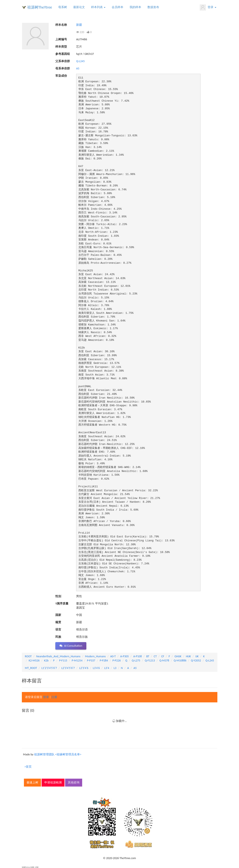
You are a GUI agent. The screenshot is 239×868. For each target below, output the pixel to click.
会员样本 (118, 7)
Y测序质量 (62, 604)
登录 (208, 7)
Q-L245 (80, 61)
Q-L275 (136, 661)
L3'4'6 (96, 668)
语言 (58, 630)
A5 (78, 68)
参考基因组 (63, 54)
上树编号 (61, 39)
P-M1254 (77, 661)
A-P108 (138, 656)
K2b (46, 661)
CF (163, 656)
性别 (58, 596)
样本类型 (61, 47)
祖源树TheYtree (40, 7)
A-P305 (124, 656)
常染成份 (61, 76)
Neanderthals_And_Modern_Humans (58, 656)
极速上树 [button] (32, 782)
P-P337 (91, 661)
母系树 (63, 7)
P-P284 (104, 661)
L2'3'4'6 (84, 668)
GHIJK (178, 656)
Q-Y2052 (196, 661)
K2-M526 (34, 661)
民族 (58, 637)
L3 (115, 668)
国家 (58, 615)
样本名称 (61, 25)
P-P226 (117, 661)
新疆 (79, 25)
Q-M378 (164, 661)
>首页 (28, 767)
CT (155, 656)
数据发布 (153, 7)
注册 (54, 697)
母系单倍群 (63, 68)
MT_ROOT (31, 668)
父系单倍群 (63, 61)
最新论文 (79, 7)
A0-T (113, 656)
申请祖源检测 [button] (53, 782)
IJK (197, 656)
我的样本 (135, 7)
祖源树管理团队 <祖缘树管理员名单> (58, 754)
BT (148, 656)
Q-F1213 (150, 661)
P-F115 (63, 661)
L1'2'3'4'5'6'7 (49, 668)
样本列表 (98, 7)
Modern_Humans (95, 656)
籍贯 (58, 622)
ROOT (28, 656)
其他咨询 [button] (74, 782)
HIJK (188, 656)
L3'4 (107, 668)
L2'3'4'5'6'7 (68, 668)
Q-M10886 (180, 661)
